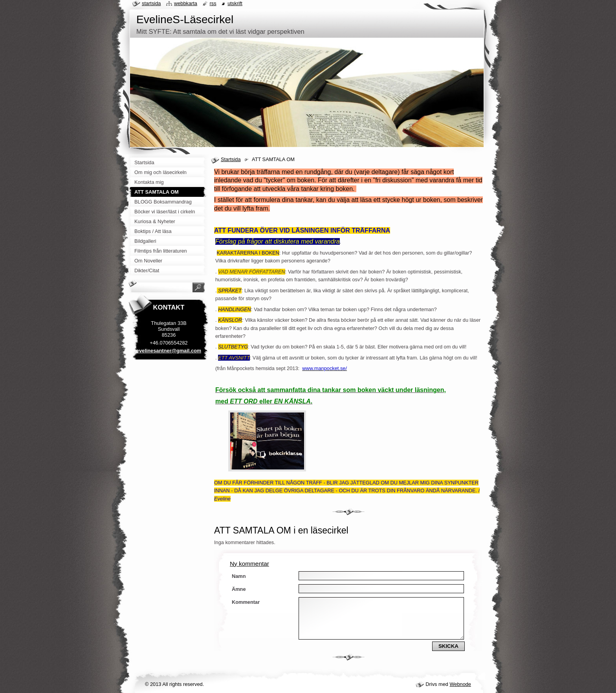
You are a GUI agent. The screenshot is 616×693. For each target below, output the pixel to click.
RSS (213, 3)
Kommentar (246, 602)
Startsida (231, 159)
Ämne (239, 589)
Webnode (460, 684)
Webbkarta (186, 3)
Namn (239, 576)
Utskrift (235, 3)
